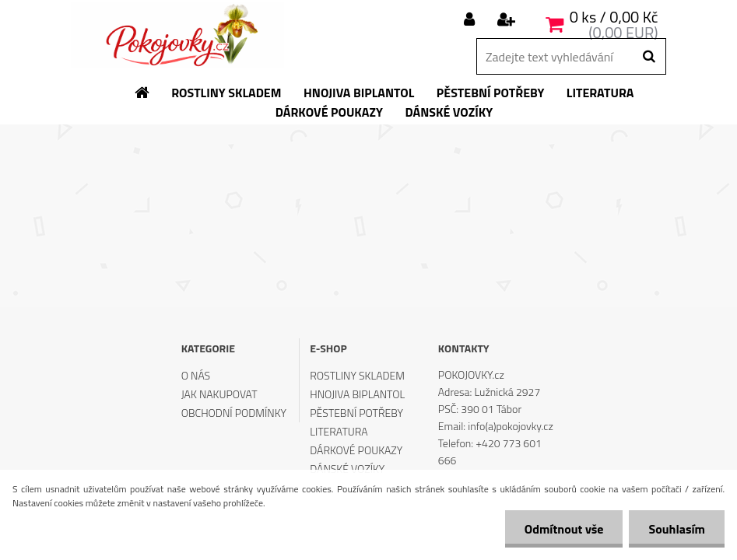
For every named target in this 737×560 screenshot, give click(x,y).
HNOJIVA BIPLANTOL (357, 394)
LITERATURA (339, 431)
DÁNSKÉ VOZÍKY (347, 469)
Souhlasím (677, 529)
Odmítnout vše (564, 529)
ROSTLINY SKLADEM (357, 375)
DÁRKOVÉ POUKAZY (356, 450)
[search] (649, 57)
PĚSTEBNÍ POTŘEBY (356, 413)
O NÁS (196, 375)
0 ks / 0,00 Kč (614, 17)
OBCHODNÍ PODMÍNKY (234, 413)
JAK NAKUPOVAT (219, 394)
